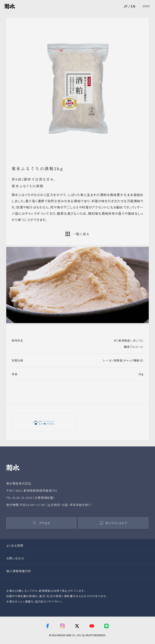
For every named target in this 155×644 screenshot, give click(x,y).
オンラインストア (113, 523)
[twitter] (77, 626)
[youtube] (92, 626)
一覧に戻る (78, 234)
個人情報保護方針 (19, 571)
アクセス (41, 523)
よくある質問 (15, 546)
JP (126, 6)
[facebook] (48, 626)
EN (133, 6)
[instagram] (62, 626)
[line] (107, 626)
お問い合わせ (15, 558)
